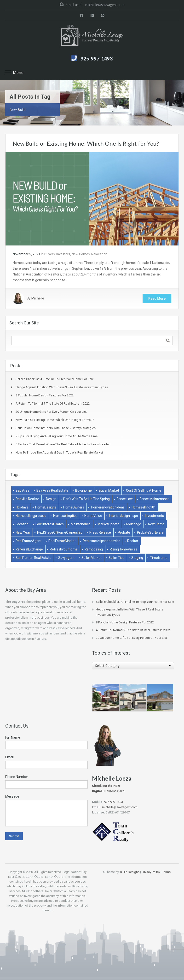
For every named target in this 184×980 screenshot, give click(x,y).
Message (12, 796)
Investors (63, 254)
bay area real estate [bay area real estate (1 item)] (52, 490)
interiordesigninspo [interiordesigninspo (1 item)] (124, 516)
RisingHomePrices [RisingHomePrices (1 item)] (124, 549)
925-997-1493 (97, 58)
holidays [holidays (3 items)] (22, 507)
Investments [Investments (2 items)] (154, 516)
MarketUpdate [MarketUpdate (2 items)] (108, 524)
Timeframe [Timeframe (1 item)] (159, 558)
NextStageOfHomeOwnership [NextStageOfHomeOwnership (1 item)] (60, 532)
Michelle (38, 299)
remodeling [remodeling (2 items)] (94, 549)
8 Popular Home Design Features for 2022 (45, 395)
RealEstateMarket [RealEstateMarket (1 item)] (62, 541)
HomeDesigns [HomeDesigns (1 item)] (46, 507)
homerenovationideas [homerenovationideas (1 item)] (108, 507)
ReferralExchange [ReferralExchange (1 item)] (29, 549)
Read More (157, 299)
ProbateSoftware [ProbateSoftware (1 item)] (150, 532)
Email (9, 757)
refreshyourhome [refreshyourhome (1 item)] (64, 549)
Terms (166, 872)
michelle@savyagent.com (105, 5)
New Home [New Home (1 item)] (156, 524)
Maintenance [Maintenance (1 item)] (81, 524)
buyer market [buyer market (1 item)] (109, 490)
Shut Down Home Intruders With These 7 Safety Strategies (56, 428)
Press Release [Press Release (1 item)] (100, 532)
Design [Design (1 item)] (51, 499)
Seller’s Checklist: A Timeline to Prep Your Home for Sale (55, 379)
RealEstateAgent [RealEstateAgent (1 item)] (29, 541)
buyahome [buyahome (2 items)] (83, 490)
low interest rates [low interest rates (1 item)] (50, 524)
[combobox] (133, 666)
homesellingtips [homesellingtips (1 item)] (65, 516)
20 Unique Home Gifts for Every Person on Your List (51, 412)
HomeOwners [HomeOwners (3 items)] (74, 507)
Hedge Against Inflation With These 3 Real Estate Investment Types (62, 387)
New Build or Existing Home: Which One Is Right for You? (86, 143)
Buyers (50, 254)
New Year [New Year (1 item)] (23, 532)
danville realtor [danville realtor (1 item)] (27, 499)
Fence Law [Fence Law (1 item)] (125, 499)
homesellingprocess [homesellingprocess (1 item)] (31, 516)
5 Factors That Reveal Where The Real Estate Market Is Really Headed (63, 444)
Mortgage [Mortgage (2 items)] (134, 524)
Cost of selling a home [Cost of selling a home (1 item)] (144, 490)
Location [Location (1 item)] (22, 524)
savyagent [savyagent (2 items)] (66, 558)
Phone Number (17, 777)
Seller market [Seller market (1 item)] (92, 558)
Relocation (99, 254)
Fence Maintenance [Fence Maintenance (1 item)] (155, 499)
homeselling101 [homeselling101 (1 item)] (144, 507)
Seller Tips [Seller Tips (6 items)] (116, 558)
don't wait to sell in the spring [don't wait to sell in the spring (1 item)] (86, 499)
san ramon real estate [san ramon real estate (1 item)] (33, 558)
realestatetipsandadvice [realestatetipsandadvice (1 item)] (101, 541)
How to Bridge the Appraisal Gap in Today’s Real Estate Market (59, 452)
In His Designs (129, 872)
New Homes (81, 254)
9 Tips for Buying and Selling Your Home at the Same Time (57, 436)
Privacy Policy (151, 872)
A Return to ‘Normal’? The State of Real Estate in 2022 (53, 403)
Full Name (13, 737)
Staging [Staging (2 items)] (137, 558)
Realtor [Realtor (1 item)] (133, 541)
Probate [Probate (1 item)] (124, 532)
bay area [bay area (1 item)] (23, 490)
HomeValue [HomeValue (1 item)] (93, 516)
